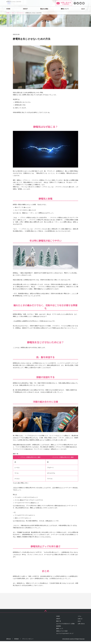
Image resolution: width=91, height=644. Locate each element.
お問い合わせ (81, 626)
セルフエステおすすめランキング (65, 636)
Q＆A (83, 9)
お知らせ (80, 622)
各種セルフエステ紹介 (62, 634)
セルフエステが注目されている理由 (65, 626)
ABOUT (25, 9)
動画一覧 (59, 624)
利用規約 (16, 642)
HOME (8, 9)
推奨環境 (59, 629)
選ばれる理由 (44, 9)
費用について (65, 9)
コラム (80, 619)
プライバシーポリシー (28, 642)
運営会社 (9, 642)
